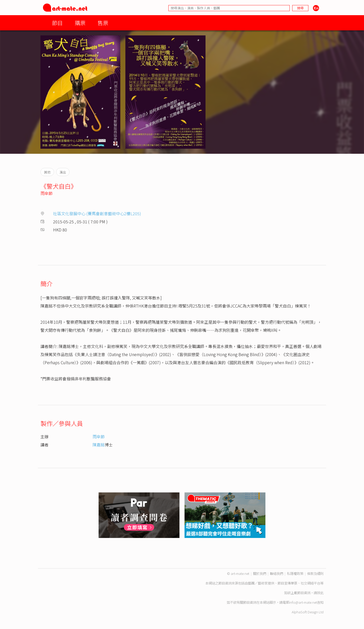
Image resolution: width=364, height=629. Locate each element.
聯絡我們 (277, 573)
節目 (57, 23)
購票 (80, 23)
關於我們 (260, 573)
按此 (320, 593)
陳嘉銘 (99, 445)
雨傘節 (47, 193)
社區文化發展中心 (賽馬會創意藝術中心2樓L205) (97, 213)
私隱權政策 (295, 573)
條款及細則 (315, 573)
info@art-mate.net (303, 602)
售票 (103, 23)
